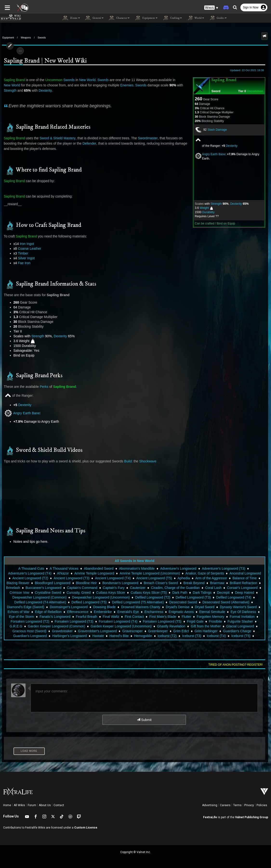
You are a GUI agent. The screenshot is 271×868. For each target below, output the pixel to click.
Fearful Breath (87, 617)
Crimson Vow (19, 593)
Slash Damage (219, 130)
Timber (21, 253)
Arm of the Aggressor (209, 578)
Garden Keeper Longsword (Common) (50, 626)
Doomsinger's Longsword (69, 607)
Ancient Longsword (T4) (110, 578)
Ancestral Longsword (242, 573)
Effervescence (78, 612)
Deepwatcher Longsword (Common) (39, 597)
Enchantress (154, 612)
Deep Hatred (245, 593)
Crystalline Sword (48, 593)
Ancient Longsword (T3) (69, 578)
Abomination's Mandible (137, 568)
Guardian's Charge (237, 631)
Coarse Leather (28, 249)
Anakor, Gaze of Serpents (202, 573)
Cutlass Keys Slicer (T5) (149, 593)
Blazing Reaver (18, 583)
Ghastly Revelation (165, 626)
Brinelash (13, 588)
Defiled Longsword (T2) (153, 597)
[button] (211, 7)
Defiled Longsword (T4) (234, 597)
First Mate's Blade (163, 617)
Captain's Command (82, 588)
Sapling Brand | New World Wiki (43, 61)
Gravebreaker (62, 631)
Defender (87, 143)
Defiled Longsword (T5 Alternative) (138, 602)
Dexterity (234, 146)
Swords (42, 38)
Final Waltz (111, 617)
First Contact (134, 617)
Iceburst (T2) (167, 636)
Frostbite (209, 621)
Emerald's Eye (128, 612)
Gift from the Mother (199, 626)
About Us (45, 805)
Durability (210, 212)
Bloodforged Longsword (53, 583)
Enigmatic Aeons (181, 612)
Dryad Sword (205, 607)
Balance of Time (242, 578)
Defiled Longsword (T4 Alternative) (40, 602)
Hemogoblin (143, 636)
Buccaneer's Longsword (43, 588)
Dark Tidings (202, 593)
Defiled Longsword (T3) (193, 597)
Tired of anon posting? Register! (238, 665)
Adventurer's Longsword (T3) (224, 568)
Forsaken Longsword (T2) (24, 621)
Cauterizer (138, 588)
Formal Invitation (242, 617)
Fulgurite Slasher (234, 621)
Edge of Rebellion (48, 612)
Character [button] (119, 18)
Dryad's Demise (178, 607)
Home (7, 805)
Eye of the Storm (21, 617)
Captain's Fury (114, 588)
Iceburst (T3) (192, 636)
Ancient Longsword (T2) (28, 578)
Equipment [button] (146, 18)
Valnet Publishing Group (252, 817)
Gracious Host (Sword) (29, 631)
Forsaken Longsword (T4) (112, 621)
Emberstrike (103, 612)
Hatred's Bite (119, 636)
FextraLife (210, 817)
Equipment (8, 38)
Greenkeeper (158, 631)
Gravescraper (132, 631)
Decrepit (223, 593)
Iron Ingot (25, 244)
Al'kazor (60, 573)
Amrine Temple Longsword (92, 573)
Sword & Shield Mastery (56, 138)
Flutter (186, 617)
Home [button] (71, 18)
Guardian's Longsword (30, 636)
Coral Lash (213, 588)
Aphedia (181, 578)
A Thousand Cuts (31, 568)
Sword (218, 91)
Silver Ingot (24, 258)
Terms (237, 805)
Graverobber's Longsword (97, 631)
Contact (59, 805)
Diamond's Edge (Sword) (25, 607)
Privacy (249, 805)
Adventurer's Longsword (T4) (27, 573)
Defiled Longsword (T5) (89, 602)
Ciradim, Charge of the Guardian (175, 588)
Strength (218, 204)
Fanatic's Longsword (55, 617)
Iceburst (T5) (241, 636)
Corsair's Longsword (242, 588)
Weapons (26, 38)
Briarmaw (217, 583)
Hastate (98, 636)
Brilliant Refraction (244, 583)
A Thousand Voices (64, 568)
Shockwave (146, 461)
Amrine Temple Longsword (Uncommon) (147, 573)
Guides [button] (218, 18)
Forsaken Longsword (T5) (156, 621)
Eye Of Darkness (243, 612)
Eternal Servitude (212, 612)
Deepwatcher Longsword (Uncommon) (101, 597)
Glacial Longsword (234, 626)
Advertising (210, 805)
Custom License (86, 828)
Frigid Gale (189, 621)
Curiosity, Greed (79, 593)
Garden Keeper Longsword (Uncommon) (115, 626)
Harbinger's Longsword (70, 636)
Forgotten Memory (211, 617)
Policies (262, 805)
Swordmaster (146, 138)
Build (126, 461)
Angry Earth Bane (216, 154)
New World (85, 80)
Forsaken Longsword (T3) (68, 621)
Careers (225, 805)
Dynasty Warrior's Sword (238, 607)
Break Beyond (194, 583)
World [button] (195, 18)
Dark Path (180, 593)
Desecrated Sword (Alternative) (226, 602)
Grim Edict (181, 631)
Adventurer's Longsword (178, 568)
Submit (144, 720)
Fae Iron (22, 263)
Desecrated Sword (183, 602)
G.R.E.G (258, 621)
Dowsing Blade (104, 607)
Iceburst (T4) (216, 636)
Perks (42, 387)
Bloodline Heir (86, 583)
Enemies (108, 85)
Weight (206, 208)
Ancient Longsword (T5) (151, 578)
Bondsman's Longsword (120, 583)
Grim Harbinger (206, 631)
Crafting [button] (172, 18)
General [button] (94, 18)
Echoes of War (18, 612)
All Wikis (19, 805)
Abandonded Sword (99, 568)
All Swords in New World (135, 561)
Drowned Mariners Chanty (141, 607)
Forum (32, 805)
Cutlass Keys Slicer (111, 593)
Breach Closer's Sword (161, 583)
